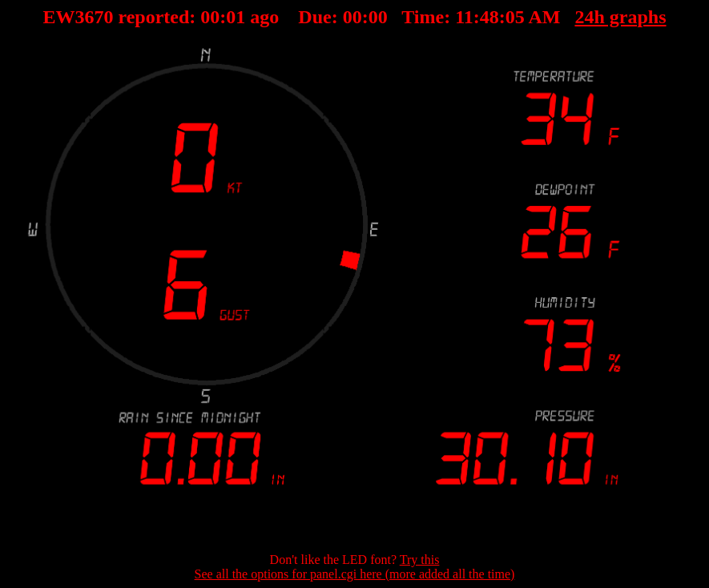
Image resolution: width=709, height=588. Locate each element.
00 (263, 17)
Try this (420, 560)
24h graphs (568, 17)
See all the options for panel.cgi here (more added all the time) (355, 574)
